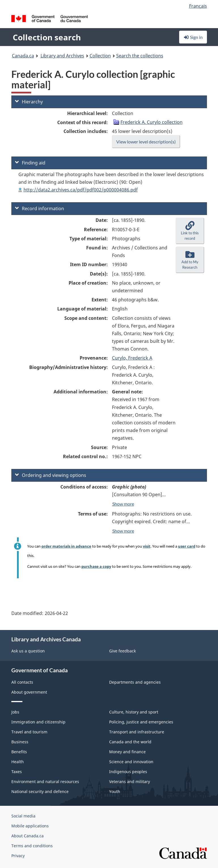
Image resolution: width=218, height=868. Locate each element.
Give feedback (122, 651)
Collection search (47, 37)
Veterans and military (130, 782)
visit (147, 546)
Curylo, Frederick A (132, 358)
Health (18, 762)
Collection (100, 56)
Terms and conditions (32, 846)
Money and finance (127, 752)
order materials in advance (66, 546)
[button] (190, 231)
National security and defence (40, 791)
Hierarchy (29, 102)
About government (29, 692)
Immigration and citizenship (38, 722)
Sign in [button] (193, 37)
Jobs (15, 712)
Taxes (17, 772)
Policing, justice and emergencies (141, 722)
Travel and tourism (29, 732)
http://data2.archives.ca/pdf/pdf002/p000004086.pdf (81, 190)
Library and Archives (62, 56)
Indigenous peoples (128, 772)
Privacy (18, 856)
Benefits (19, 752)
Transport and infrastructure (137, 732)
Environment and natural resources (45, 782)
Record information (40, 208)
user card (187, 546)
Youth (115, 791)
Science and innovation (131, 762)
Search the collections (140, 56)
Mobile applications (30, 826)
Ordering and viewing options (51, 475)
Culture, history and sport (134, 712)
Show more (123, 504)
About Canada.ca (27, 836)
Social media (23, 816)
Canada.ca (23, 56)
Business (20, 742)
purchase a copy (96, 566)
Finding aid (30, 163)
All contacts (22, 682)
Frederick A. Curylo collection (152, 122)
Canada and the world (130, 742)
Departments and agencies (135, 682)
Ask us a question (28, 651)
